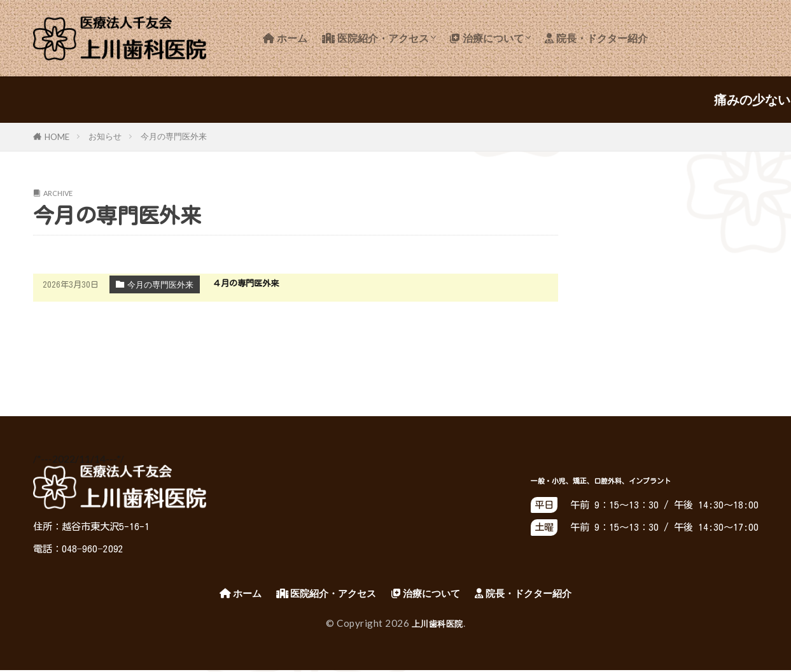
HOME (57, 137)
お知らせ (105, 136)
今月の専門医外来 (174, 136)
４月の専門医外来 (251, 283)
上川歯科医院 (437, 625)
